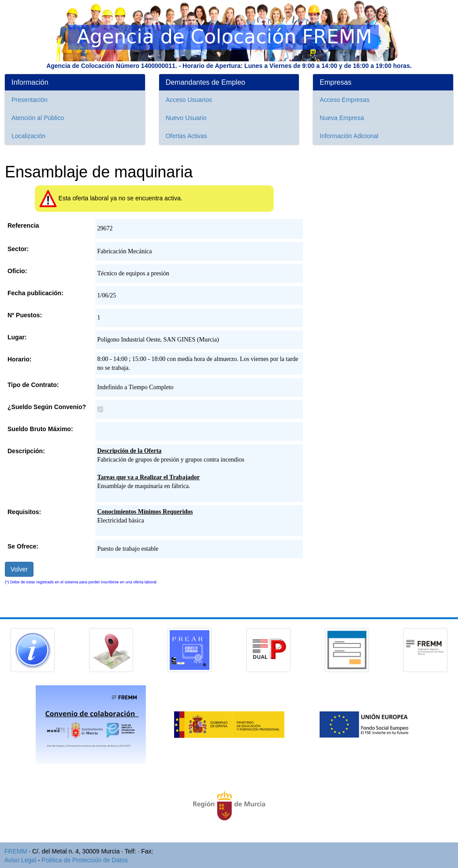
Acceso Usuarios (189, 100)
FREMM (16, 851)
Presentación (30, 100)
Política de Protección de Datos (85, 860)
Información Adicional (349, 136)
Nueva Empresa (342, 118)
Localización (28, 136)
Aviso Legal (20, 860)
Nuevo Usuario (186, 118)
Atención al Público (38, 118)
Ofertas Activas (186, 136)
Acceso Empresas (344, 100)
